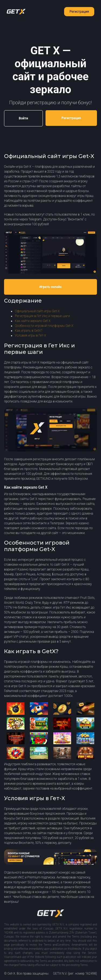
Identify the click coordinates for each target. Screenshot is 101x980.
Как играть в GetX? (29, 331)
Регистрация (79, 12)
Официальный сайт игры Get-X (37, 311)
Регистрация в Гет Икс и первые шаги (42, 316)
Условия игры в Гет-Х (30, 335)
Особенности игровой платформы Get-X (44, 326)
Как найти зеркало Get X (33, 321)
